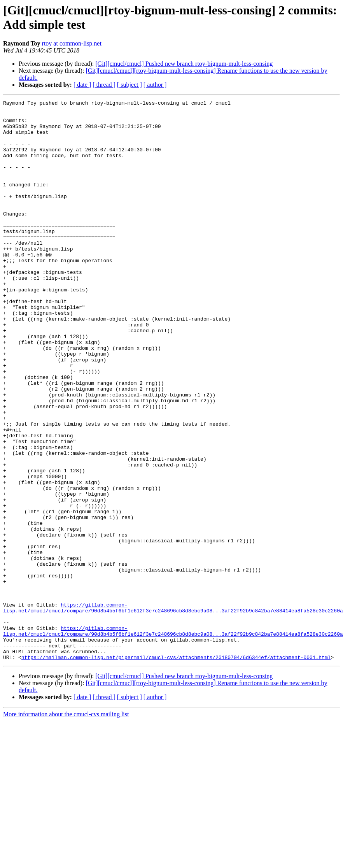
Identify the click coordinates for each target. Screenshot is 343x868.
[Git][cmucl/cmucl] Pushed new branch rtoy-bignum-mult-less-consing (184, 64)
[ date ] (82, 85)
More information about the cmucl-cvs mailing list (66, 826)
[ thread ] (104, 85)
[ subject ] (129, 85)
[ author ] (155, 85)
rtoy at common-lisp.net (72, 43)
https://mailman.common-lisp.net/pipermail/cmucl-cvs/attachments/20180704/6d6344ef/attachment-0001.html (176, 769)
